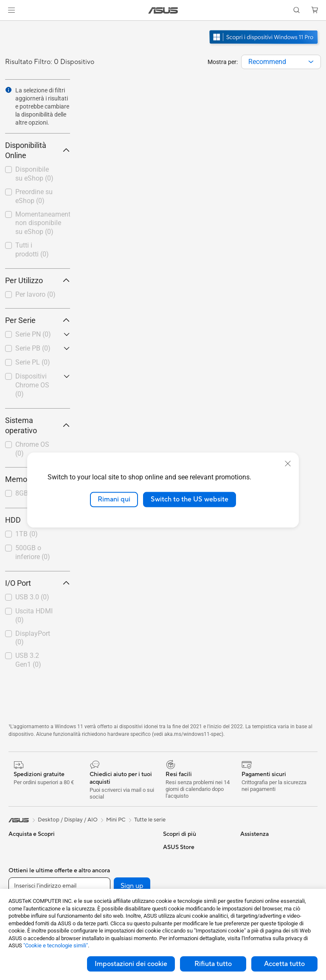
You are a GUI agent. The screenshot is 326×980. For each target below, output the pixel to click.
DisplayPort (33, 638)
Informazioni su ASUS (267, 847)
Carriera (251, 860)
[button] (11, 10)
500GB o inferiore (33, 552)
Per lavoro (35, 294)
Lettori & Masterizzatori (114, 885)
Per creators (24, 885)
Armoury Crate (182, 885)
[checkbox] (38, 295)
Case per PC (100, 847)
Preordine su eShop (34, 196)
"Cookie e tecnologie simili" (56, 945)
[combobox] (281, 62)
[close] (288, 464)
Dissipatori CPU (104, 860)
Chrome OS (32, 449)
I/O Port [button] (38, 583)
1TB (27, 534)
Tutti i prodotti (32, 250)
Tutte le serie (150, 820)
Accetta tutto (284, 964)
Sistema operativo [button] (38, 425)
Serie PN (33, 334)
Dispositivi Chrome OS (32, 385)
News (247, 872)
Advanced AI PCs (185, 872)
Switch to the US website (190, 499)
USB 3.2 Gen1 (28, 660)
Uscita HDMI (34, 615)
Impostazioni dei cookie (131, 964)
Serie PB (33, 348)
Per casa (19, 860)
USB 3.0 (32, 597)
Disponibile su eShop (34, 174)
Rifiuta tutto (213, 964)
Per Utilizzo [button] (38, 280)
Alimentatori (100, 872)
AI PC (170, 860)
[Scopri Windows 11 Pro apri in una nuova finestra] (264, 45)
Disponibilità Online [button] (38, 150)
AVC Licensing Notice (190, 847)
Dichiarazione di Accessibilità (260, 888)
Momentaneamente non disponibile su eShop (43, 223)
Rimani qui (114, 499)
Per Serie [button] (38, 320)
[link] (163, 10)
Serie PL (33, 362)
